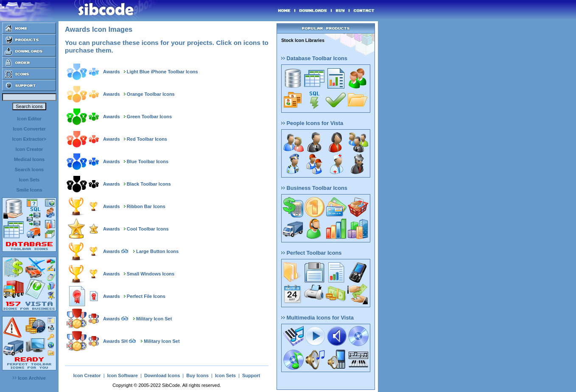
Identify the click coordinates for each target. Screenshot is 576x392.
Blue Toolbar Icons (148, 161)
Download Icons (162, 375)
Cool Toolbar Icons (148, 229)
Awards (112, 72)
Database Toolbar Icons (314, 58)
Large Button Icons (157, 251)
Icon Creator (29, 149)
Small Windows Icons (151, 274)
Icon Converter (29, 129)
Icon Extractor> (29, 139)
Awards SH (115, 341)
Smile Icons (29, 190)
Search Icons (29, 170)
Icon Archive (29, 378)
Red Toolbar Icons (147, 139)
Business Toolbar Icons (314, 188)
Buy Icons (197, 375)
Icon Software (123, 375)
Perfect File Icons (146, 296)
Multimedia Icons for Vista (317, 318)
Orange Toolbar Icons (151, 94)
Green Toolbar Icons (149, 117)
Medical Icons (29, 159)
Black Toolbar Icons (149, 184)
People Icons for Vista (312, 123)
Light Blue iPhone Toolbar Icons (162, 72)
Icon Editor (29, 119)
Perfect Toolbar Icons (311, 253)
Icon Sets (29, 180)
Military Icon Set (154, 319)
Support (251, 375)
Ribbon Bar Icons (146, 206)
